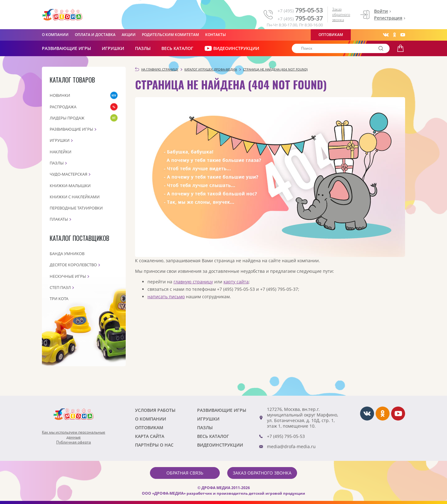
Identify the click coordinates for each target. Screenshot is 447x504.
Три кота (59, 299)
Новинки (60, 95)
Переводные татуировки (76, 208)
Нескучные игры (68, 276)
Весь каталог (177, 48)
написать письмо (166, 297)
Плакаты (59, 219)
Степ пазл (60, 287)
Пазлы (143, 48)
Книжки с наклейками (75, 197)
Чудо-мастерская (68, 174)
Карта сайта (150, 436)
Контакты (216, 35)
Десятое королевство (73, 265)
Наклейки (61, 152)
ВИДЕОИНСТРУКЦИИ (232, 48)
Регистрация (388, 18)
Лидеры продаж (67, 118)
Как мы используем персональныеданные (74, 435)
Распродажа (63, 107)
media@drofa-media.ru (291, 446)
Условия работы (155, 410)
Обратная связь (185, 473)
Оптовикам (331, 35)
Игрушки (113, 48)
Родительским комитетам (170, 35)
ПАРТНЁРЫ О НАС (154, 445)
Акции (129, 35)
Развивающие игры (71, 129)
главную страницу (193, 282)
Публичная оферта (74, 442)
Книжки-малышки (70, 186)
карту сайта (236, 282)
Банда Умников (67, 254)
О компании (55, 35)
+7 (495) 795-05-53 (286, 436)
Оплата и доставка (95, 35)
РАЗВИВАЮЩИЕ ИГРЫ (66, 48)
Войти (381, 11)
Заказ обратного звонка (341, 14)
